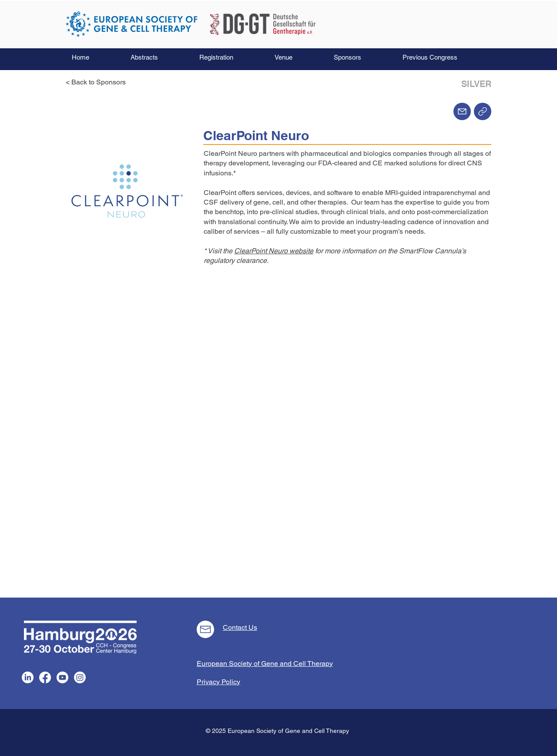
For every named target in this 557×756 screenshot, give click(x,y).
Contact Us (240, 627)
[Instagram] (80, 677)
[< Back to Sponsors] (98, 82)
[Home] (483, 111)
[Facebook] (45, 677)
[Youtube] (62, 677)
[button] (158, 57)
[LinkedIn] (28, 677)
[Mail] (462, 111)
